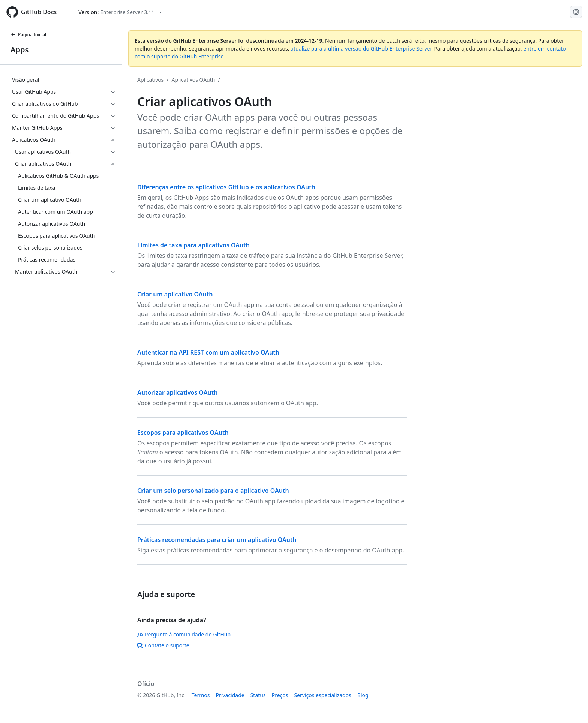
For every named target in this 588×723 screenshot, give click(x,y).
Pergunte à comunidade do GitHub (184, 634)
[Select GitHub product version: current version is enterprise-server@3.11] (120, 12)
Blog (363, 695)
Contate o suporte (163, 645)
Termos (201, 695)
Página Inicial (28, 35)
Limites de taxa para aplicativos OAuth (193, 245)
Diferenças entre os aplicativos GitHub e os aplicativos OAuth (226, 187)
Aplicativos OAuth (193, 80)
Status (258, 695)
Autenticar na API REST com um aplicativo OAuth (208, 352)
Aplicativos (150, 80)
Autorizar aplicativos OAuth (177, 392)
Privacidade (230, 695)
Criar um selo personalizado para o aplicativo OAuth (213, 491)
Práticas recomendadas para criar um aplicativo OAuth (217, 540)
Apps (19, 50)
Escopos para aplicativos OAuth (183, 433)
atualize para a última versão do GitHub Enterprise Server (361, 49)
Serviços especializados (322, 695)
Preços (280, 695)
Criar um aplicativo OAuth (175, 294)
